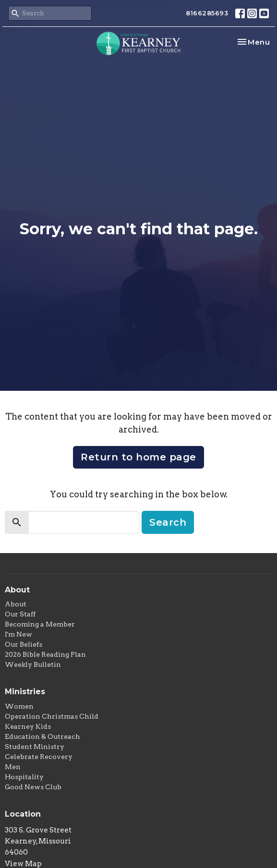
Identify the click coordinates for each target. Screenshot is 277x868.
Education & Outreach (42, 736)
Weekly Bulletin (33, 664)
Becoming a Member (40, 624)
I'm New (18, 634)
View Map (23, 864)
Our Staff (20, 614)
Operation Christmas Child (52, 716)
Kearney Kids (28, 726)
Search (168, 522)
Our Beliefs (24, 644)
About (16, 604)
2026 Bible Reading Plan (45, 654)
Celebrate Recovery (39, 757)
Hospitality (24, 777)
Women (19, 706)
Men (13, 767)
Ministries (25, 692)
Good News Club (33, 787)
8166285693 (207, 13)
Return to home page (138, 457)
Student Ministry (35, 747)
